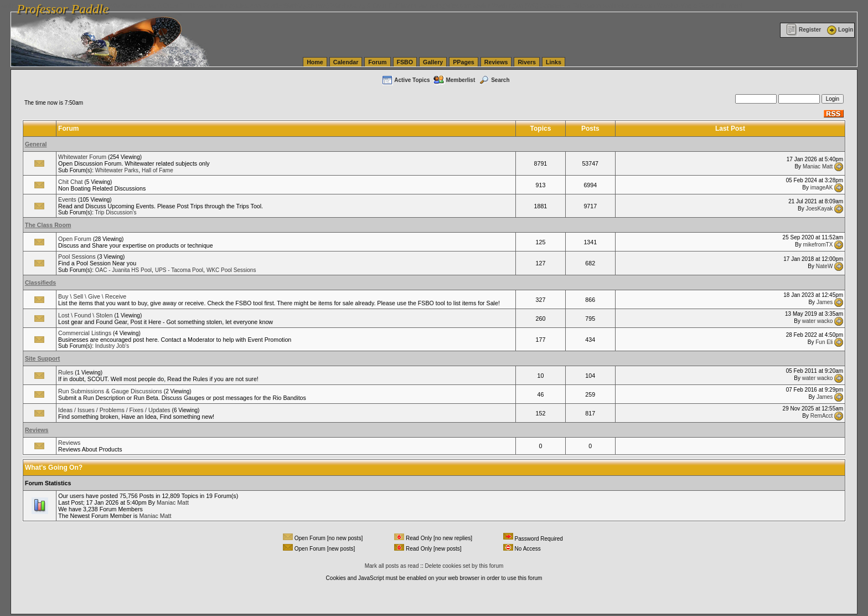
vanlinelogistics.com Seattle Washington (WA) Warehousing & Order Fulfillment (313, 6)
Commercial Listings (85, 333)
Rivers (527, 62)
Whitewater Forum (82, 157)
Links (554, 62)
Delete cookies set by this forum (464, 566)
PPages (464, 62)
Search (494, 80)
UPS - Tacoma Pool (179, 270)
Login (839, 30)
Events (67, 199)
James (825, 302)
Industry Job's (112, 346)
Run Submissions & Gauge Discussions (110, 391)
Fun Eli (824, 342)
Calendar (346, 62)
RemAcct (822, 416)
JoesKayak (819, 209)
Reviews (496, 62)
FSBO (405, 62)
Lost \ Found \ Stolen (85, 315)
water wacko (818, 321)
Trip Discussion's (116, 212)
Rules (66, 372)
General (36, 144)
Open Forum (75, 239)
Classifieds (40, 283)
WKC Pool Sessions (231, 270)
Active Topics (405, 80)
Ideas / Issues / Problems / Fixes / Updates (114, 410)
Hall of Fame (157, 170)
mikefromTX (818, 245)
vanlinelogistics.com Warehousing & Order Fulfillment (673, 6)
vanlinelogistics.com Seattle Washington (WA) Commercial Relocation (509, 6)
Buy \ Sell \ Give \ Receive (92, 296)
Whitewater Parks (117, 170)
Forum (377, 62)
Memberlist (454, 80)
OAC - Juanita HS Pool (123, 270)
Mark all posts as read (392, 566)
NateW (825, 266)
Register (804, 30)
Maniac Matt (818, 166)
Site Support (42, 358)
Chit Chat (70, 182)
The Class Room (48, 225)
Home (315, 62)
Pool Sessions (77, 256)
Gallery (433, 62)
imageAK (822, 188)
